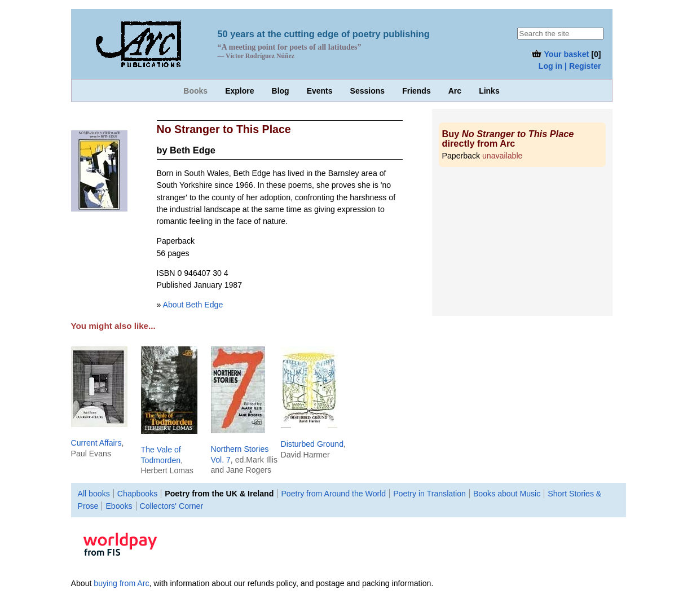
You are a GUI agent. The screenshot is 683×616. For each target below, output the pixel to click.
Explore (239, 91)
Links (489, 91)
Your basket (560, 54)
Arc (455, 91)
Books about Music (507, 494)
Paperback (482, 156)
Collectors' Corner (172, 506)
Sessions (367, 91)
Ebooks (119, 506)
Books (195, 91)
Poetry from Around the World (333, 494)
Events (320, 91)
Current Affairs (96, 443)
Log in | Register (570, 66)
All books (94, 494)
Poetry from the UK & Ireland (219, 494)
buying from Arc (121, 583)
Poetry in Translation (429, 494)
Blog (281, 91)
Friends (417, 91)
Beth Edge (193, 150)
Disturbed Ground (312, 444)
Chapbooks (137, 494)
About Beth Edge (193, 305)
